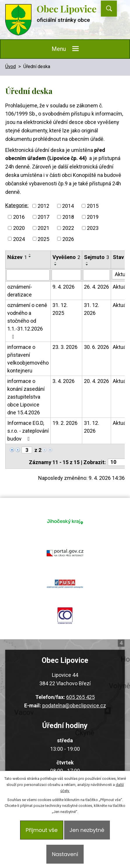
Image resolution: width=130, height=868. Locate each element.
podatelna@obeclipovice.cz (74, 705)
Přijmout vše (42, 830)
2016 (19, 217)
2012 (43, 206)
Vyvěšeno (66, 257)
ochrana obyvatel (65, 616)
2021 (43, 228)
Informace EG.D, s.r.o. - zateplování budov (28, 431)
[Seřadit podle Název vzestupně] (30, 254)
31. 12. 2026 (92, 309)
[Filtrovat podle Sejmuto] (96, 275)
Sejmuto (96, 257)
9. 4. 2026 (64, 287)
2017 (43, 217)
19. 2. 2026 (65, 423)
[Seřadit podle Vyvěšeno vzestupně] (56, 262)
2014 (68, 206)
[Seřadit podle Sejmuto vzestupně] (87, 262)
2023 (93, 228)
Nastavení (65, 854)
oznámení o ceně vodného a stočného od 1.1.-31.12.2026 (27, 321)
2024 (19, 239)
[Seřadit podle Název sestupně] (30, 257)
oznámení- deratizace (20, 291)
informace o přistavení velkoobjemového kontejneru (28, 359)
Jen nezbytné (87, 830)
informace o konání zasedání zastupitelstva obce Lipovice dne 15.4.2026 (26, 397)
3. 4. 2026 (64, 381)
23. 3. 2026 (65, 347)
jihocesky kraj (65, 521)
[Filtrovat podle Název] (28, 275)
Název (17, 257)
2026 (68, 239)
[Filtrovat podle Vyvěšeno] (66, 275)
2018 (68, 217)
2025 (43, 239)
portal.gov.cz (65, 553)
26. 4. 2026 (96, 287)
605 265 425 (80, 697)
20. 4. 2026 (96, 381)
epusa (65, 584)
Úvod (10, 66)
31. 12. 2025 (60, 309)
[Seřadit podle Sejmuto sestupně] (87, 265)
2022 (68, 228)
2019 (93, 217)
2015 (93, 206)
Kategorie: (17, 205)
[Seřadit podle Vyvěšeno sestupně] (56, 265)
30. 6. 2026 (96, 347)
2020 (19, 228)
